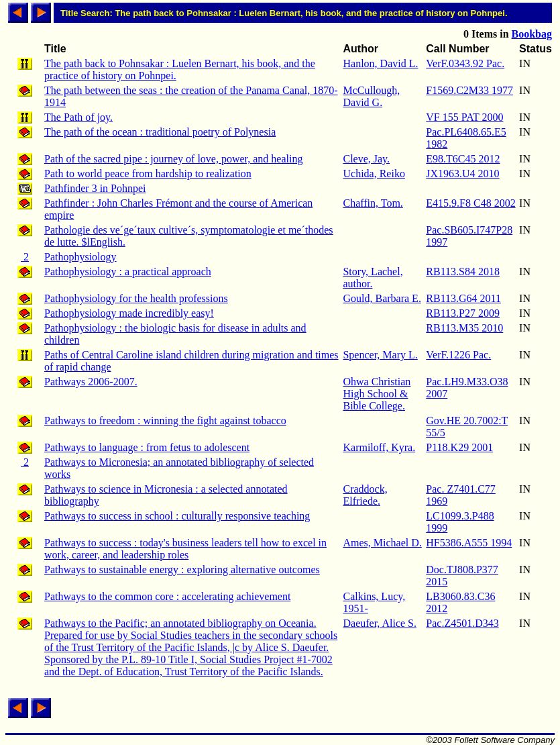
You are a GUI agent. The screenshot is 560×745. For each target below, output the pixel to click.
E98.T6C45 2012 (463, 159)
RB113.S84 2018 (463, 271)
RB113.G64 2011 (463, 298)
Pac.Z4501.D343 (462, 623)
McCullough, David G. (371, 96)
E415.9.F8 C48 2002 (470, 203)
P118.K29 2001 (459, 447)
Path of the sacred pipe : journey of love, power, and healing (173, 159)
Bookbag (532, 34)
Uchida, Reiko (374, 173)
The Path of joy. (78, 117)
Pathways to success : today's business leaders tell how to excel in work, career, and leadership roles (185, 549)
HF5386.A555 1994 (469, 543)
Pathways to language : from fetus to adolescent (147, 447)
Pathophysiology (80, 257)
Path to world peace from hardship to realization (148, 173)
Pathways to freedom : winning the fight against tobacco (165, 420)
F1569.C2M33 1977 (469, 90)
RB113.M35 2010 (464, 328)
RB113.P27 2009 (463, 313)
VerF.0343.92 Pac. (465, 63)
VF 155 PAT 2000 (464, 117)
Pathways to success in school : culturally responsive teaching (177, 516)
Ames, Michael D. (382, 543)
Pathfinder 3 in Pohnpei (95, 188)
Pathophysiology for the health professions (136, 298)
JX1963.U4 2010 (462, 173)
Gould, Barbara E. (382, 298)
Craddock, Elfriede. (365, 495)
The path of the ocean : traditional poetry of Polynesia (160, 132)
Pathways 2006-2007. (91, 382)
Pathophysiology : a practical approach (128, 271)
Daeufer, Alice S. (380, 623)
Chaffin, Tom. (373, 203)
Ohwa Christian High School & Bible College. (377, 394)
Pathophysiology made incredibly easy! (129, 313)
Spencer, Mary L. (380, 355)
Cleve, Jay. (366, 159)
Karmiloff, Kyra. (379, 447)
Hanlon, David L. (380, 63)
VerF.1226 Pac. (458, 355)
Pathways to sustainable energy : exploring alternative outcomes (182, 569)
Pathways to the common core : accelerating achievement (167, 596)
